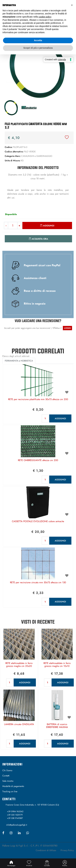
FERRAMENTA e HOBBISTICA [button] (19, 361)
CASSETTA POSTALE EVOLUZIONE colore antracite (38, 522)
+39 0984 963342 (15, 811)
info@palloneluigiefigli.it (17, 825)
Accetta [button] (38, 40)
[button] (38, 67)
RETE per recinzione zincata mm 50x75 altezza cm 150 (38, 583)
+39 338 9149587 (15, 818)
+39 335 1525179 (15, 815)
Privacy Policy (67, 850)
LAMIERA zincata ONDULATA (19, 724)
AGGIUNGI (60, 418)
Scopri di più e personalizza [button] (38, 48)
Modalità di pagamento (13, 786)
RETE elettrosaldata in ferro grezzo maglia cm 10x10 (57, 665)
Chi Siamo (7, 770)
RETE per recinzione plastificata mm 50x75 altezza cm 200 (38, 399)
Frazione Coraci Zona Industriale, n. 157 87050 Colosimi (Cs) (32, 805)
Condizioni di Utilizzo (46, 850)
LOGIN (67, 328)
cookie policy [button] (45, 17)
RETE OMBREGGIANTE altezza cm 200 (38, 460)
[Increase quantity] (20, 225)
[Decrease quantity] (6, 225)
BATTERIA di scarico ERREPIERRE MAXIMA (57, 726)
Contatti (6, 776)
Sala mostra (8, 781)
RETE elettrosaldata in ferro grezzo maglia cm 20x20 (19, 665)
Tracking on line (10, 791)
